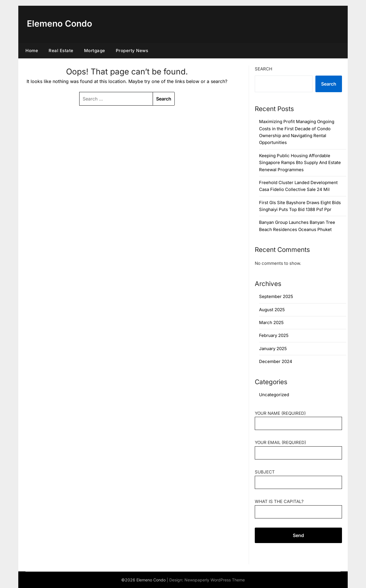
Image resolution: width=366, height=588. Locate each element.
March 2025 (271, 322)
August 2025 (272, 310)
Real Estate (61, 51)
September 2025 (276, 296)
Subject (298, 477)
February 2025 (274, 335)
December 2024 (276, 361)
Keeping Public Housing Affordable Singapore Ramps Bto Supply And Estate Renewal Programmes (300, 163)
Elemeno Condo (59, 23)
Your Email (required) (298, 448)
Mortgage (95, 51)
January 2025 (273, 349)
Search (263, 69)
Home (32, 51)
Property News (132, 51)
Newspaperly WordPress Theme (215, 580)
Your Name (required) (298, 418)
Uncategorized (274, 395)
